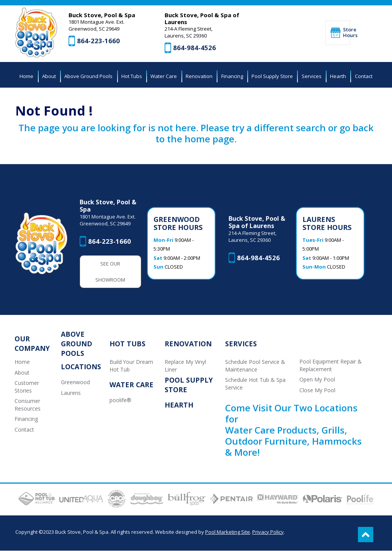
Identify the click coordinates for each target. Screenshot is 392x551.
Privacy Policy (268, 532)
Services (241, 344)
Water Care (132, 385)
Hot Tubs (127, 344)
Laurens (71, 393)
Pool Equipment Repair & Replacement (331, 366)
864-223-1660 (99, 41)
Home (22, 362)
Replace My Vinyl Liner (186, 366)
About (22, 373)
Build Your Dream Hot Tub (131, 366)
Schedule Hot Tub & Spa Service (255, 384)
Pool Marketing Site (228, 532)
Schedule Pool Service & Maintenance (255, 366)
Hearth (179, 406)
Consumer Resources (28, 405)
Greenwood (75, 382)
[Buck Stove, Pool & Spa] (36, 33)
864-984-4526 (195, 48)
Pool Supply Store (189, 385)
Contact (24, 430)
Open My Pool (318, 380)
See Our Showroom (111, 272)
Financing (26, 420)
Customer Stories (27, 387)
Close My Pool (318, 390)
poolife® (120, 401)
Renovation (189, 344)
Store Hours (347, 33)
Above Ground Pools (77, 344)
